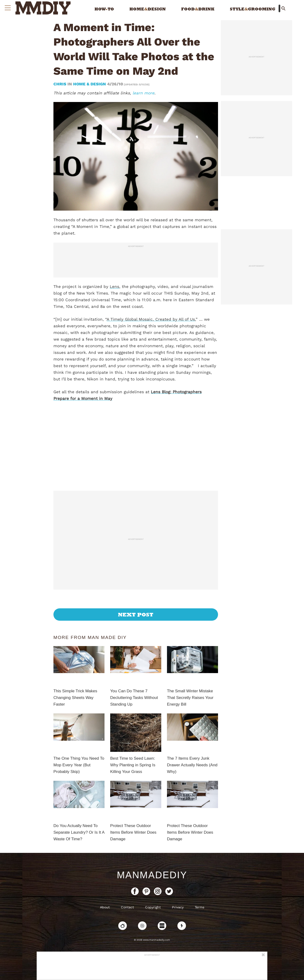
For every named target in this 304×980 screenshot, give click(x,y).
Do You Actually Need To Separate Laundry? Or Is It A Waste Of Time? (79, 832)
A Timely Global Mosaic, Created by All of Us (151, 319)
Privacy (178, 907)
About (105, 907)
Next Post (136, 615)
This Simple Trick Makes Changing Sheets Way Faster (75, 698)
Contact (127, 907)
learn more (143, 93)
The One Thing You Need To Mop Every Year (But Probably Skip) (79, 765)
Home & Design (90, 84)
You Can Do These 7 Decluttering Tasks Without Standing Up (134, 698)
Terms (199, 907)
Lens (114, 287)
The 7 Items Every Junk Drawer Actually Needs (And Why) (192, 765)
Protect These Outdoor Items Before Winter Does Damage (133, 832)
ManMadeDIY (152, 875)
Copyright (153, 907)
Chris (60, 84)
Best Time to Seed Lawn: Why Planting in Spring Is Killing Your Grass (133, 765)
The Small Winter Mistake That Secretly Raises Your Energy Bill (190, 698)
